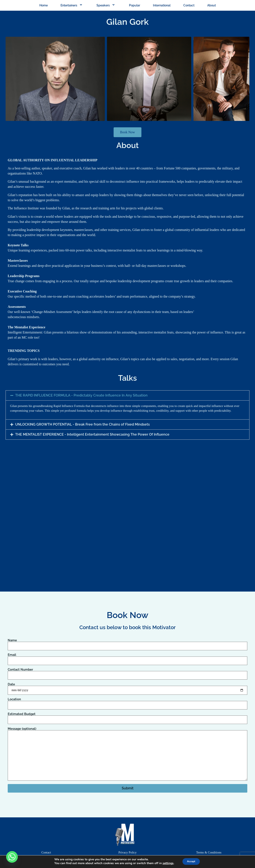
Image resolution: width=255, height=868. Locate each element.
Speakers (106, 5)
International (162, 5)
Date (127, 687)
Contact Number (127, 673)
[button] (127, 395)
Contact (189, 5)
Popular (135, 5)
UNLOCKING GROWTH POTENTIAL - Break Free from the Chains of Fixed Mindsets (82, 424)
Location (127, 702)
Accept (191, 861)
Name (127, 643)
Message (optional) (127, 754)
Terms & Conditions (209, 852)
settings (165, 863)
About (212, 5)
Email (127, 658)
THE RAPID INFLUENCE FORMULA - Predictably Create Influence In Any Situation (81, 395)
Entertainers (72, 5)
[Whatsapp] (12, 857)
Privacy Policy (128, 852)
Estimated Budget (127, 717)
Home (44, 5)
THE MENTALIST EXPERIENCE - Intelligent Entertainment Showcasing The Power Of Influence (92, 434)
